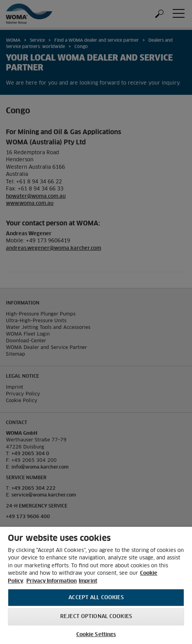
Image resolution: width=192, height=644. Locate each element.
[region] (96, 585)
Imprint (88, 581)
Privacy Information (52, 581)
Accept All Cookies (96, 598)
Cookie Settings (96, 635)
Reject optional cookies (96, 617)
